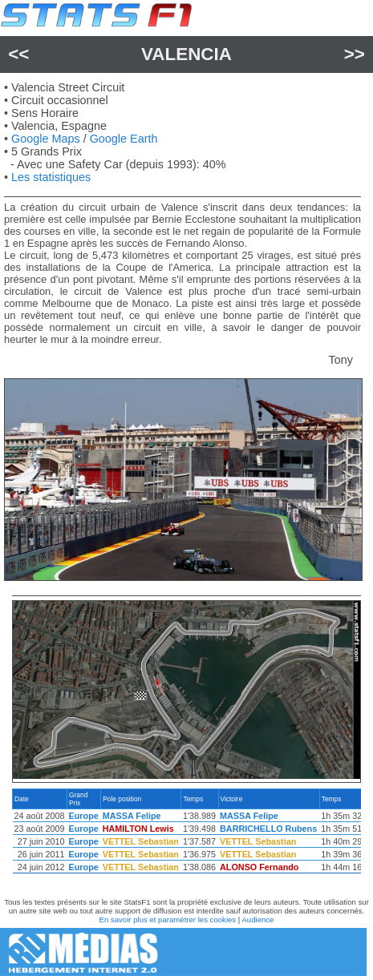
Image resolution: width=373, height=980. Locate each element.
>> (355, 54)
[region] (186, 835)
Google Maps (46, 139)
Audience (257, 920)
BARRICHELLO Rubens (268, 829)
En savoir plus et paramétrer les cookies (168, 920)
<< (18, 54)
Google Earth (124, 139)
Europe (84, 816)
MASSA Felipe (132, 816)
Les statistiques (51, 177)
